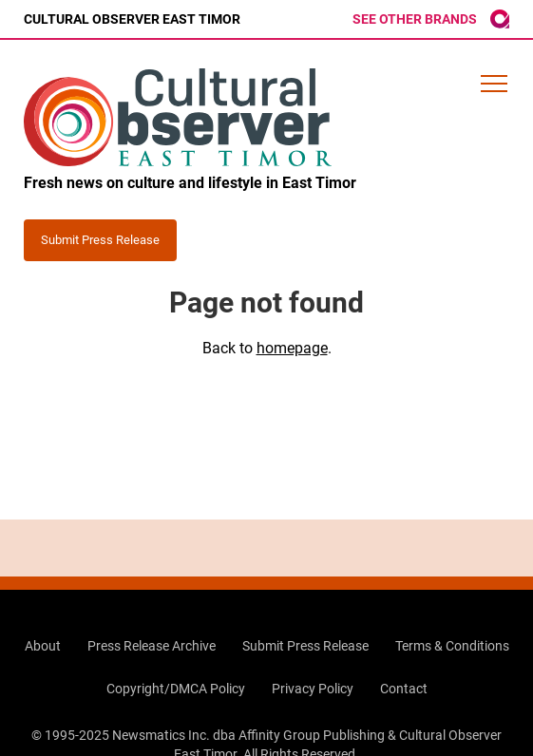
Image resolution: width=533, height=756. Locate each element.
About (43, 646)
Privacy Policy (313, 689)
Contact (404, 689)
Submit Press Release (305, 646)
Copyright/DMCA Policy (176, 689)
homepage (292, 348)
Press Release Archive (152, 646)
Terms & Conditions (452, 646)
